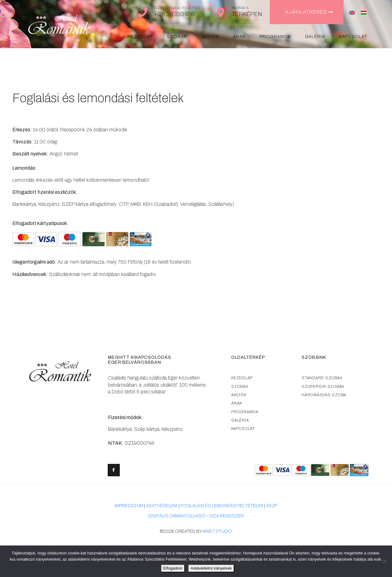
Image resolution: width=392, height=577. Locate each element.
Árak (239, 37)
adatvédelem (161, 506)
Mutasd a (240, 8)
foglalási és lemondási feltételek (222, 506)
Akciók (210, 37)
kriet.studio (217, 531)
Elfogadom (173, 568)
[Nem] (384, 561)
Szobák (177, 37)
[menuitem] (352, 12)
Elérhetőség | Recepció (177, 8)
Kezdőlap (140, 37)
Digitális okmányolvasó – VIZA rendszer (196, 516)
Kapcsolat (353, 37)
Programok (275, 37)
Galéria (315, 37)
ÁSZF (272, 506)
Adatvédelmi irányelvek (211, 568)
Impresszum (129, 506)
